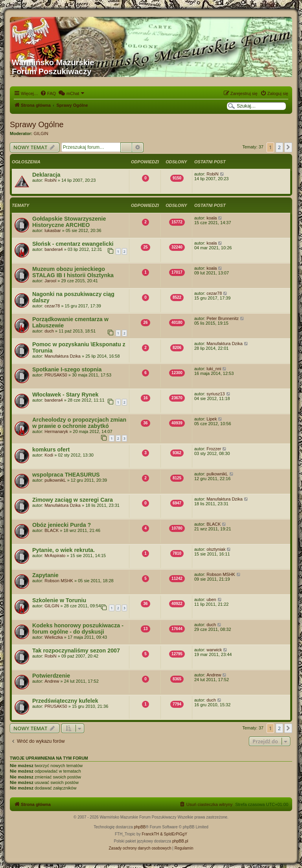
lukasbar (53, 230)
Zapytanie (45, 575)
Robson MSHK (59, 581)
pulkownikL (55, 480)
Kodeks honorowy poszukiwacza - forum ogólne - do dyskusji (78, 629)
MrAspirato (55, 556)
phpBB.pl (180, 841)
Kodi (49, 455)
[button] (288, 147)
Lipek (212, 419)
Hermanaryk (56, 431)
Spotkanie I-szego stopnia (67, 369)
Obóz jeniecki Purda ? (62, 525)
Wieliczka (53, 637)
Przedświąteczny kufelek (65, 701)
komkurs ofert (51, 450)
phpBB (140, 827)
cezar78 (52, 306)
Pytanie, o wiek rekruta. (64, 550)
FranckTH (150, 834)
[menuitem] (48, 93)
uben (211, 599)
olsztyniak (216, 549)
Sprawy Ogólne (37, 124)
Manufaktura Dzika (63, 356)
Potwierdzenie (51, 676)
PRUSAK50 (56, 375)
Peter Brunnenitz (223, 318)
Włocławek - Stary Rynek (65, 395)
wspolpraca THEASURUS (66, 475)
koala (212, 218)
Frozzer (214, 449)
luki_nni (214, 369)
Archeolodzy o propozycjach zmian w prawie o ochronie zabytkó (79, 423)
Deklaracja (46, 175)
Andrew (52, 681)
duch (49, 331)
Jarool (50, 281)
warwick (214, 650)
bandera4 (54, 249)
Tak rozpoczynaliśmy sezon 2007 (76, 651)
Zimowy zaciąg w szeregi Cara (73, 500)
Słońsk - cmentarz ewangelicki (73, 244)
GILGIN (41, 133)
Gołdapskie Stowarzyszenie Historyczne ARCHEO (69, 222)
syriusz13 (215, 394)
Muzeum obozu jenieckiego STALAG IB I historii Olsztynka (73, 272)
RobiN (51, 180)
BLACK (52, 530)
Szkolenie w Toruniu (59, 600)
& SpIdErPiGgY (174, 834)
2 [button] (279, 147)
